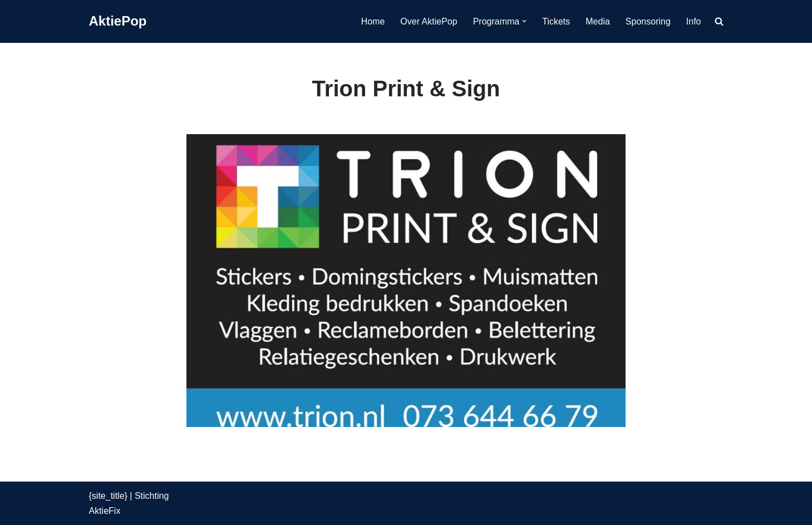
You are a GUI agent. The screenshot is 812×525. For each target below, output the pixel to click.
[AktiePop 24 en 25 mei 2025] (118, 21)
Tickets (556, 21)
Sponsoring (648, 21)
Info (694, 21)
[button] (524, 21)
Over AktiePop (429, 21)
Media (598, 21)
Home (373, 21)
